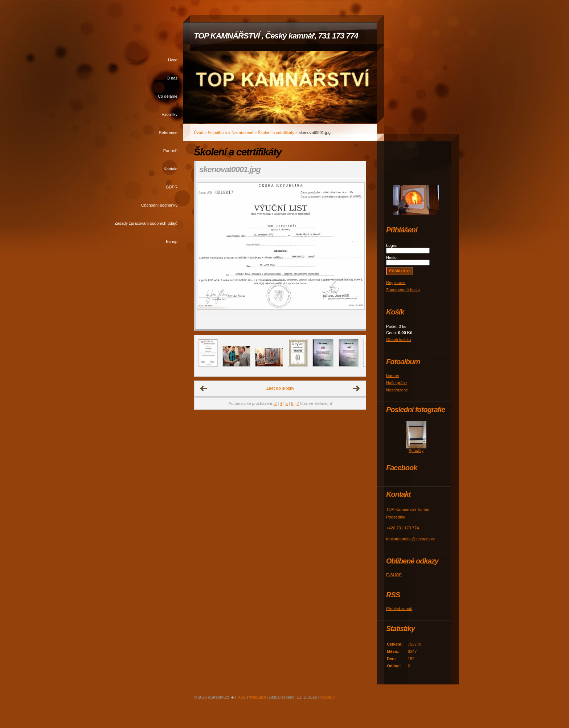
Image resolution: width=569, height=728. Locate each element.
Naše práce (396, 383)
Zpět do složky (281, 388)
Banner (393, 375)
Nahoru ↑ (329, 697)
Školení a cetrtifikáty (276, 133)
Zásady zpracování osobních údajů (146, 223)
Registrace (396, 282)
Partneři (170, 151)
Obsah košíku (398, 339)
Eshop (172, 241)
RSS (241, 697)
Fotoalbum (218, 133)
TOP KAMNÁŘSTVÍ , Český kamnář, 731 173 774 (276, 36)
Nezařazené (242, 133)
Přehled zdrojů (399, 609)
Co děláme (168, 96)
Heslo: (392, 257)
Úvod (173, 60)
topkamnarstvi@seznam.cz (410, 539)
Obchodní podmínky (159, 205)
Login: (392, 245)
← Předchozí (204, 389)
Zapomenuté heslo (403, 290)
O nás (172, 78)
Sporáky (416, 451)
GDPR (172, 187)
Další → (356, 389)
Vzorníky (169, 114)
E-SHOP (394, 575)
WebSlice (257, 697)
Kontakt (171, 169)
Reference (168, 133)
